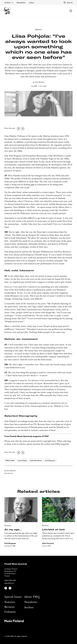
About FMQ (32, 597)
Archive (29, 608)
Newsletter (21, 2)
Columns (10, 612)
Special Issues (13, 597)
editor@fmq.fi (9, 583)
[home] (7, 11)
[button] (9, 3)
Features (10, 602)
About (32, 2)
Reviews (9, 607)
